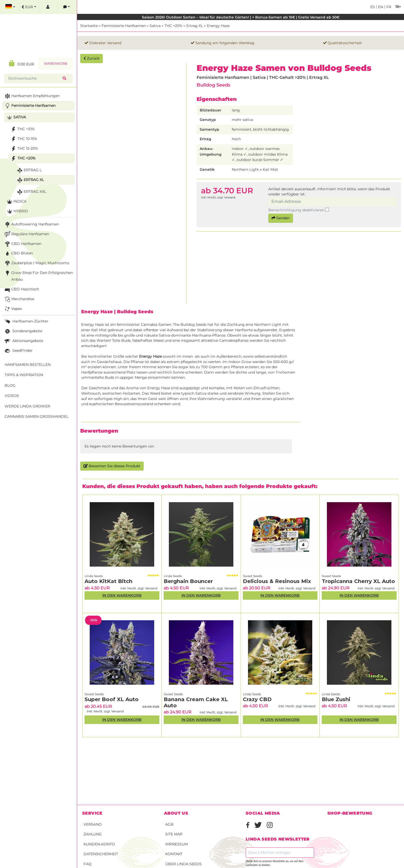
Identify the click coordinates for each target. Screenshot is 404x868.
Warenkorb (56, 64)
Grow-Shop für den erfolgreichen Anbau (38, 276)
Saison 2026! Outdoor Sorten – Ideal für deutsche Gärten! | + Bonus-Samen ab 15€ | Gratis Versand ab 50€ (241, 17)
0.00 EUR (21, 63)
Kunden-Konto (99, 844)
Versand (93, 824)
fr (388, 7)
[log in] (48, 7)
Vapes (13, 309)
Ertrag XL (195, 26)
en (380, 7)
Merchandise (19, 299)
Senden (281, 218)
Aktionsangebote (23, 341)
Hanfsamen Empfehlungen (32, 96)
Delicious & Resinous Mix (277, 581)
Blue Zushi (336, 699)
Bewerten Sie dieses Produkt (112, 466)
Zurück (91, 58)
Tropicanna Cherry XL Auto (358, 581)
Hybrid (17, 211)
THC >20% (173, 26)
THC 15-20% (24, 149)
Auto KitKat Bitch (108, 581)
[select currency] (29, 7)
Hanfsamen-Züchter (26, 322)
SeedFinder (18, 351)
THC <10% (22, 129)
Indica (16, 202)
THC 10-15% (24, 139)
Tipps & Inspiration (24, 375)
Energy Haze (218, 26)
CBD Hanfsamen (22, 244)
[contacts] (67, 7)
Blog (10, 385)
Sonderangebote (23, 331)
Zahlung (93, 834)
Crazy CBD (257, 699)
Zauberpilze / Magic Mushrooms (36, 263)
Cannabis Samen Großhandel (36, 416)
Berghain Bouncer (188, 581)
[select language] (10, 7)
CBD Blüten (18, 254)
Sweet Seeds (253, 576)
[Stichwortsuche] (34, 78)
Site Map (174, 834)
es (373, 7)
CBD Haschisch (21, 289)
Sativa (155, 26)
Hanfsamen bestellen (28, 365)
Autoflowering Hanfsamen (31, 225)
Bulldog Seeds (213, 85)
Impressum (177, 844)
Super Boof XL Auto (112, 699)
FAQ (88, 864)
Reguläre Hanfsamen (26, 234)
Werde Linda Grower (27, 406)
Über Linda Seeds (183, 864)
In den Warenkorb (122, 595)
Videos (12, 396)
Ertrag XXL (31, 192)
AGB (169, 824)
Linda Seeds (94, 576)
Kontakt (174, 854)
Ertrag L (29, 170)
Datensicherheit (101, 854)
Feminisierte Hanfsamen (124, 26)
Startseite (89, 26)
